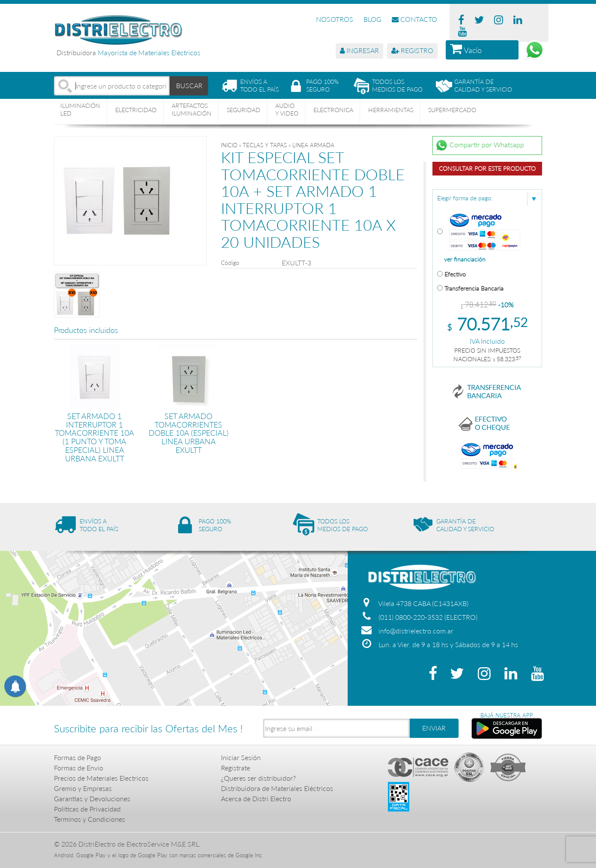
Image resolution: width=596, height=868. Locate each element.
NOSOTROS (335, 19)
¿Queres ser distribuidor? (258, 778)
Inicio (229, 145)
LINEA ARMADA (313, 145)
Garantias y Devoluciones (92, 798)
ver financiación (465, 259)
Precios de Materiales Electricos (101, 778)
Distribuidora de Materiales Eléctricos (277, 788)
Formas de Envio (79, 768)
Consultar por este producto (487, 168)
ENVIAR (434, 728)
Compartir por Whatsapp (480, 146)
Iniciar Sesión (241, 757)
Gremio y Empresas (83, 788)
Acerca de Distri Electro (256, 798)
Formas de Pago (77, 757)
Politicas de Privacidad (87, 809)
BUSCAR (189, 85)
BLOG (372, 19)
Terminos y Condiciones (89, 819)
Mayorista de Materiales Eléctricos (149, 52)
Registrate (235, 768)
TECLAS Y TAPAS (265, 145)
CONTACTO (414, 19)
